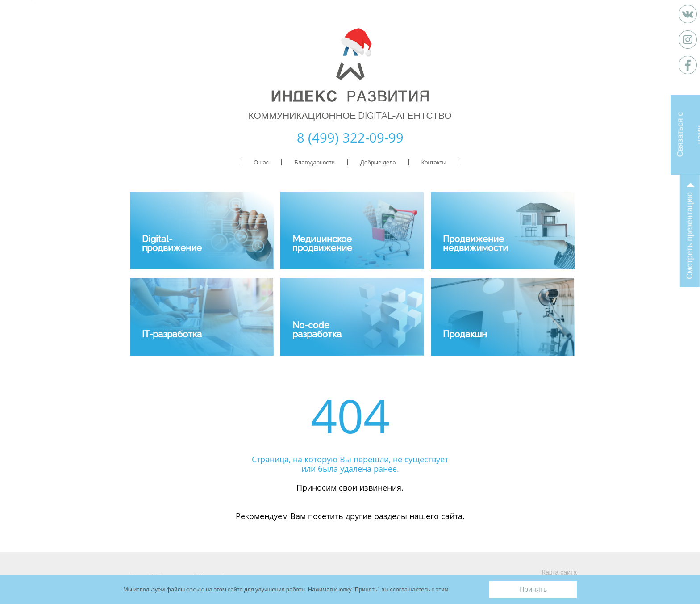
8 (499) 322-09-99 (350, 137)
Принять (533, 589)
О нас (261, 162)
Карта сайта (559, 572)
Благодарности (315, 162)
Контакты (434, 162)
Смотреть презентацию (690, 236)
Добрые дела (378, 162)
